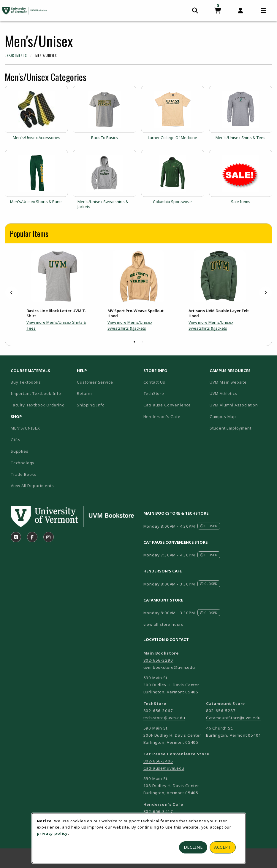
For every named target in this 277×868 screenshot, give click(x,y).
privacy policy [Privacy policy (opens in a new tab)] (53, 833)
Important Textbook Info (36, 393)
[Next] (265, 293)
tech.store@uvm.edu (164, 718)
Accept (223, 847)
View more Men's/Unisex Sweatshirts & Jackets (130, 325)
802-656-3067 (158, 711)
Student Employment (240, 428)
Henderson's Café (162, 417)
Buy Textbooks (26, 382)
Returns (85, 393)
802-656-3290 (158, 660)
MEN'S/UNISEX (25, 428)
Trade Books (24, 474)
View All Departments (32, 486)
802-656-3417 (158, 811)
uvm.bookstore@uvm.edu (169, 667)
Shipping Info (91, 405)
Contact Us (154, 382)
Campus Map (240, 416)
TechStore (154, 393)
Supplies (20, 451)
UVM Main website (240, 382)
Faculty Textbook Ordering (38, 405)
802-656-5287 (221, 711)
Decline (193, 847)
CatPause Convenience (167, 405)
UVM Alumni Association (240, 405)
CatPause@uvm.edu (164, 768)
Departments (16, 55)
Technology (23, 463)
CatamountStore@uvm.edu (233, 718)
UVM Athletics (240, 393)
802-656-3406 (158, 761)
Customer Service (95, 382)
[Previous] (12, 293)
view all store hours (164, 624)
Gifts (16, 440)
